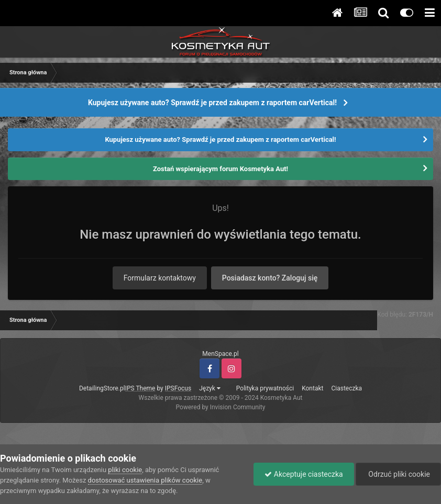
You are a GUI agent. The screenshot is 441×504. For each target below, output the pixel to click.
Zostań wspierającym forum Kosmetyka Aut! (220, 169)
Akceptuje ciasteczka (304, 474)
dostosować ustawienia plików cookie (145, 480)
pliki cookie (125, 470)
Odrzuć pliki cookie (398, 474)
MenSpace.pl (220, 354)
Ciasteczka (346, 388)
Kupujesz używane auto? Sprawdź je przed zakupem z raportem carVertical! (212, 103)
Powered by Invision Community (221, 407)
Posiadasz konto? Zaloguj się (270, 278)
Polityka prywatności (265, 388)
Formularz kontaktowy (160, 278)
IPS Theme (140, 388)
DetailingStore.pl (102, 388)
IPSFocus (178, 388)
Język (210, 388)
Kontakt (312, 388)
